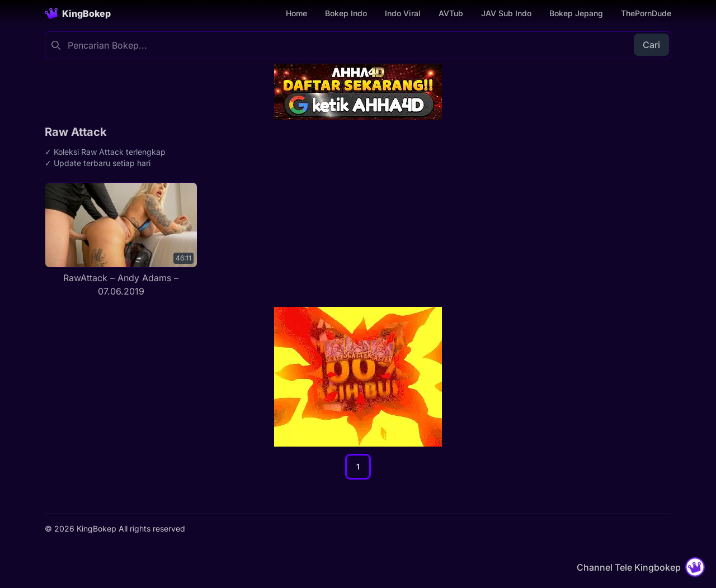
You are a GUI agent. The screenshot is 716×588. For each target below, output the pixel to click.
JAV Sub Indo (506, 13)
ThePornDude (646, 13)
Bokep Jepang (576, 13)
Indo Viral (403, 13)
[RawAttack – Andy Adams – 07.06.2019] (121, 240)
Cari (651, 45)
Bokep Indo (346, 13)
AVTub (451, 13)
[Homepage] (78, 13)
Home (296, 13)
